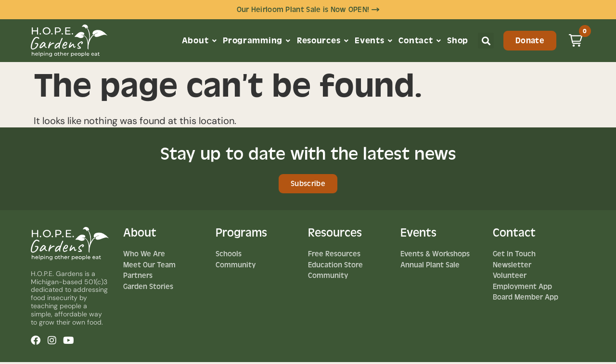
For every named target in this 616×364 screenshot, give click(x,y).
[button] (486, 42)
